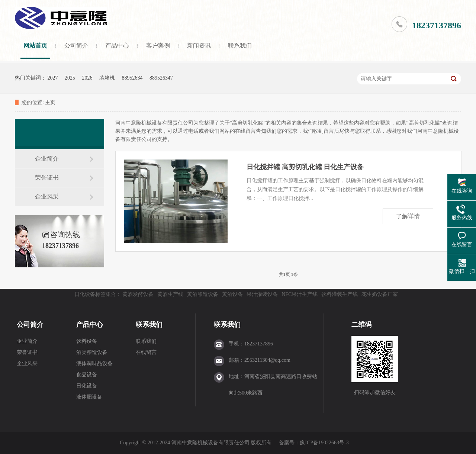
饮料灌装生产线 (340, 294)
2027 (53, 78)
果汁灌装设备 (262, 294)
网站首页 (35, 46)
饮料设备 (87, 341)
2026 (87, 78)
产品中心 (117, 46)
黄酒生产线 (170, 294)
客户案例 (158, 46)
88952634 (132, 78)
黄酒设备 (232, 294)
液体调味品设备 (94, 363)
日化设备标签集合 (95, 294)
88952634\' (161, 78)
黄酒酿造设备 (203, 294)
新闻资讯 (199, 46)
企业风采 (47, 197)
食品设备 (87, 375)
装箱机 (107, 78)
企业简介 (47, 159)
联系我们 (240, 46)
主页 (50, 102)
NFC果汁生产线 (300, 294)
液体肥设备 (89, 397)
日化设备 (87, 386)
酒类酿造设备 (92, 352)
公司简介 (76, 46)
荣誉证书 (47, 178)
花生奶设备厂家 (380, 294)
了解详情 (408, 216)
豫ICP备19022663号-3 (324, 443)
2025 (70, 78)
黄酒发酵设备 (138, 294)
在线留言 (146, 352)
